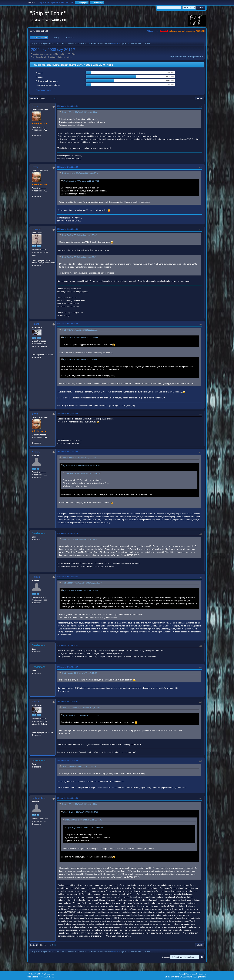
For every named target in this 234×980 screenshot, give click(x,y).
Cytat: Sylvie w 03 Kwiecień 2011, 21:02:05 (79, 235)
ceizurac (36, 229)
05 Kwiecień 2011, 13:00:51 (67, 702)
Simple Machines (48, 974)
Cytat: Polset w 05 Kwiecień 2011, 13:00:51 (79, 767)
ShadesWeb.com (48, 977)
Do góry (34, 945)
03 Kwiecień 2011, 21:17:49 (67, 414)
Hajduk (36, 452)
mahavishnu (39, 798)
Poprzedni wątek (178, 56)
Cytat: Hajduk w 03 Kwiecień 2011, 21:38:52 (79, 539)
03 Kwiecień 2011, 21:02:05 (67, 167)
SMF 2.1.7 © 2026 (34, 974)
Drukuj (200, 98)
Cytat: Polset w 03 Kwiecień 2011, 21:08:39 (79, 673)
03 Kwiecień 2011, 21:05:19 (67, 229)
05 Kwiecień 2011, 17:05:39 (67, 760)
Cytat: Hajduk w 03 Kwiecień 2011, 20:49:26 (79, 112)
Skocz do (165, 957)
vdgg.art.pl (163, 31)
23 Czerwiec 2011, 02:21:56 (67, 798)
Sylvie (124, 43)
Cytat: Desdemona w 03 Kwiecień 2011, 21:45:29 (81, 583)
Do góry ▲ (203, 974)
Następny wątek (195, 56)
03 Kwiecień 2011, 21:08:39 (67, 324)
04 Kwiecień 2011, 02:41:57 (67, 667)
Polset (35, 324)
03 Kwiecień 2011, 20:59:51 (67, 106)
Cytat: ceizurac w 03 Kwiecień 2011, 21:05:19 (80, 330)
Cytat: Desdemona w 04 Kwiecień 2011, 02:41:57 (81, 708)
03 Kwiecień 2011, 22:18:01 (67, 645)
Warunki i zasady (191, 974)
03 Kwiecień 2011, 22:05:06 (67, 577)
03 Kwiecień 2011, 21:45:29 (67, 533)
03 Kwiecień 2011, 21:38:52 (67, 452)
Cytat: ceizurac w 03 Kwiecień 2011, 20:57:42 (80, 173)
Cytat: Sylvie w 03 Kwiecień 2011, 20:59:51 (79, 257)
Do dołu (34, 98)
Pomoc (181, 974)
